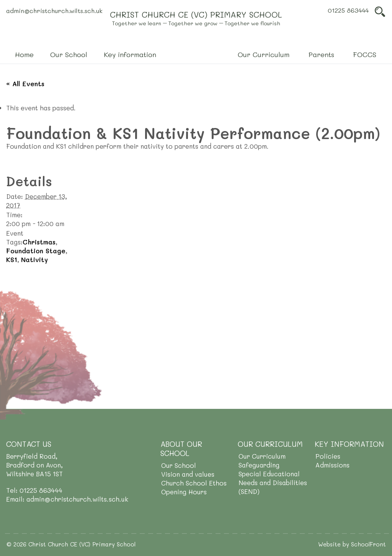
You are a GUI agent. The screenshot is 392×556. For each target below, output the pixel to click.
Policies (328, 456)
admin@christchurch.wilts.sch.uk (54, 11)
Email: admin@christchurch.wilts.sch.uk (67, 499)
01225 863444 (348, 10)
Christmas (39, 242)
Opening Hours (184, 492)
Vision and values (188, 474)
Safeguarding (259, 465)
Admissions (332, 465)
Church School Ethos (194, 483)
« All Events (25, 84)
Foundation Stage (36, 251)
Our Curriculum (262, 456)
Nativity (34, 259)
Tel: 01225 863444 (34, 490)
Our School (179, 465)
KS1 (12, 259)
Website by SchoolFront (352, 544)
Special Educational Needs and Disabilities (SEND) (273, 482)
